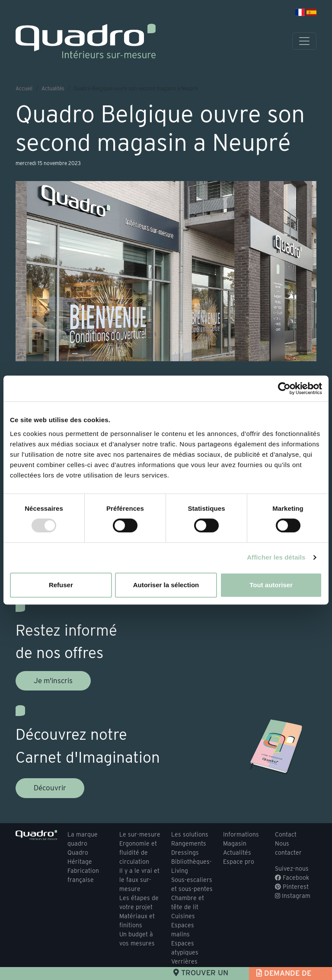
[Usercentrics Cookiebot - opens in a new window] (284, 388)
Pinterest (292, 887)
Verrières (184, 961)
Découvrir (50, 788)
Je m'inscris (53, 681)
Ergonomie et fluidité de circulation (138, 853)
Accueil (24, 88)
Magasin (235, 843)
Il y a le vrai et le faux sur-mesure (139, 880)
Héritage (80, 862)
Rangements (189, 843)
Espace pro (239, 862)
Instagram (293, 896)
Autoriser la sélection (166, 585)
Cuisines (183, 916)
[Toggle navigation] (304, 41)
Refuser (61, 585)
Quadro (78, 853)
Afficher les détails (276, 557)
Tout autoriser (271, 585)
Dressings (185, 853)
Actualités (53, 88)
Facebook (292, 878)
